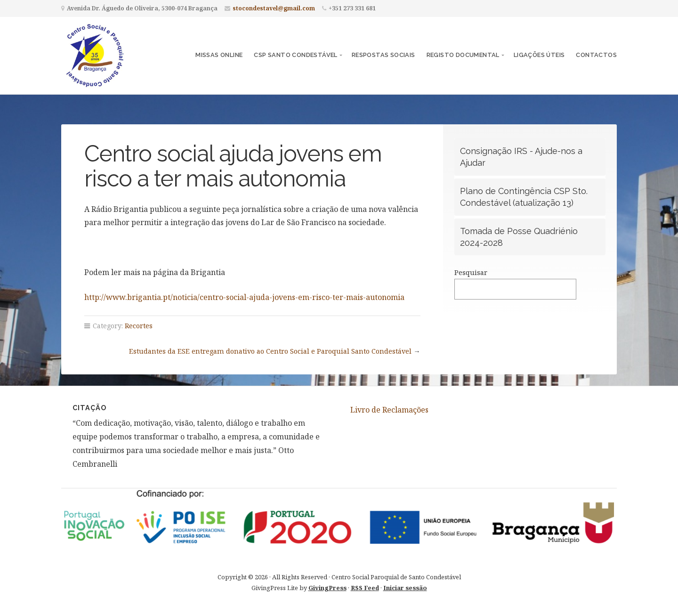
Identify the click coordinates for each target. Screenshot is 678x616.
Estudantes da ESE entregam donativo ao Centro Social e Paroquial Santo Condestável (270, 351)
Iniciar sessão (405, 588)
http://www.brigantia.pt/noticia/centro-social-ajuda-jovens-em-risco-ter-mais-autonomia (244, 297)
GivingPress (327, 588)
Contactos (596, 55)
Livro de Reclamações (389, 410)
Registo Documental (463, 55)
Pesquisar (471, 272)
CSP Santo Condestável (295, 55)
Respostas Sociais (383, 55)
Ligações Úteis (539, 55)
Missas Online (219, 55)
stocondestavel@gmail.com (274, 8)
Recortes (139, 326)
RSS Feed (365, 588)
